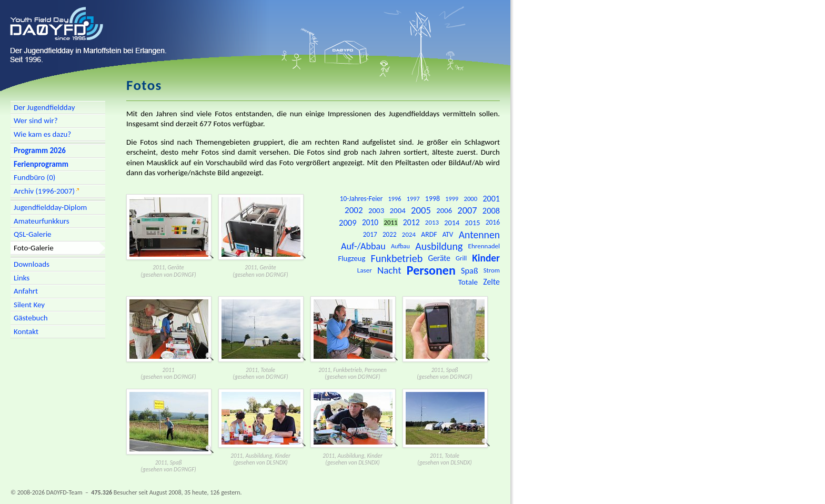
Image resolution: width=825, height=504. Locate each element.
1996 (395, 199)
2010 (370, 222)
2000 (470, 199)
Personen (431, 270)
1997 (413, 199)
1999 (452, 199)
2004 (398, 210)
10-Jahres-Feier (361, 199)
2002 (354, 210)
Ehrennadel (484, 246)
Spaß (470, 270)
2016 (493, 222)
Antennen (479, 235)
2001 (491, 199)
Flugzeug (352, 258)
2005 (421, 210)
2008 (491, 210)
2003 (376, 210)
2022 (390, 234)
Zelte (491, 282)
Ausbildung (439, 246)
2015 (473, 223)
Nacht (389, 270)
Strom (492, 270)
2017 (370, 234)
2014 (452, 223)
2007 (467, 210)
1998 (432, 199)
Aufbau (400, 246)
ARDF (429, 234)
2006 (444, 210)
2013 (432, 222)
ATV (448, 234)
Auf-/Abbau (363, 246)
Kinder (486, 258)
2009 (348, 223)
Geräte (439, 258)
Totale (468, 282)
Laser (365, 270)
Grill (461, 258)
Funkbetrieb (396, 258)
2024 (409, 234)
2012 (411, 222)
